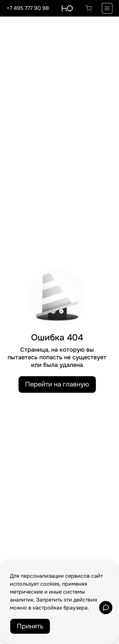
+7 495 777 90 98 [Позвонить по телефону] (28, 8)
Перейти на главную (57, 384)
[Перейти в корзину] (89, 8)
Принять (30, 626)
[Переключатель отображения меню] (107, 8)
